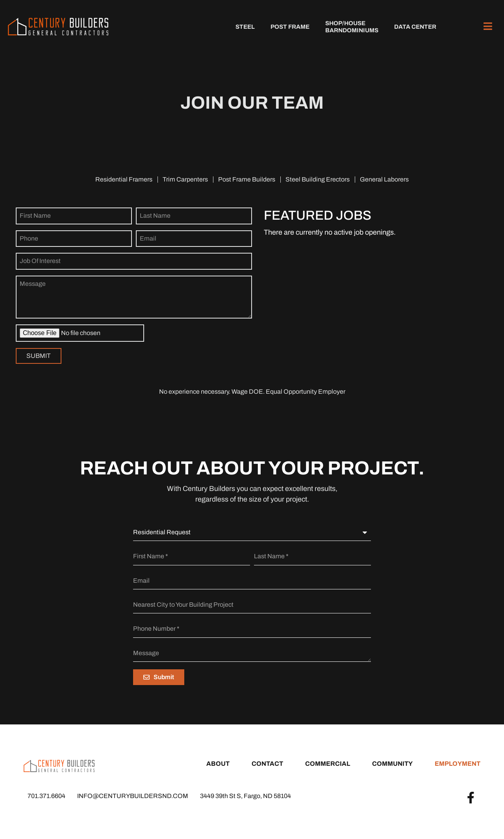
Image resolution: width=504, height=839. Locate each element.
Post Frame (290, 27)
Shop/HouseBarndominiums (352, 27)
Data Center (415, 27)
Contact (267, 764)
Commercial (328, 764)
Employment (458, 764)
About (218, 764)
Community (392, 764)
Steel (245, 27)
